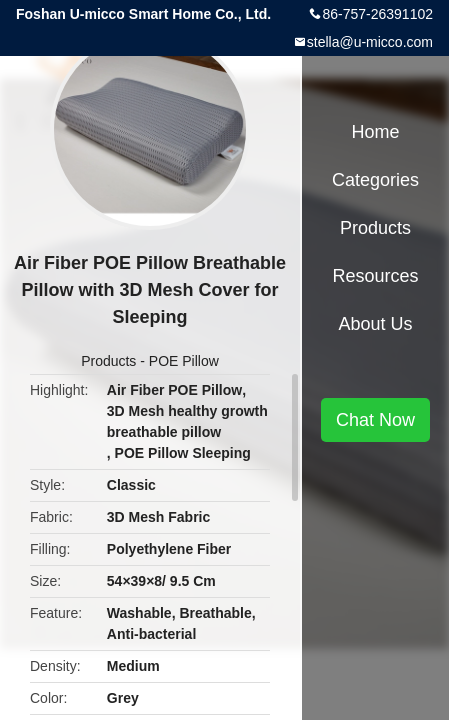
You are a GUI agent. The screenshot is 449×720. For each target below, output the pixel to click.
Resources (375, 276)
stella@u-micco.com (370, 42)
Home (375, 132)
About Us (375, 324)
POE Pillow (184, 361)
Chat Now (375, 420)
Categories (375, 180)
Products (108, 361)
